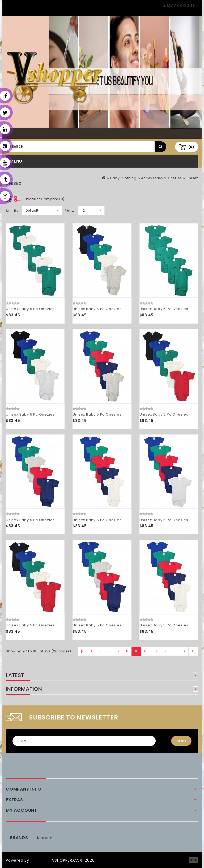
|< (83, 651)
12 (165, 651)
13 (175, 651)
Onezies (175, 178)
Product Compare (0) (45, 199)
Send (181, 741)
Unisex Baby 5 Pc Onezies (30, 309)
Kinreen (45, 838)
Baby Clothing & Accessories (137, 178)
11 (156, 651)
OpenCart (41, 860)
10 (146, 651)
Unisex (192, 178)
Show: (70, 211)
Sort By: (13, 211)
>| (193, 651)
